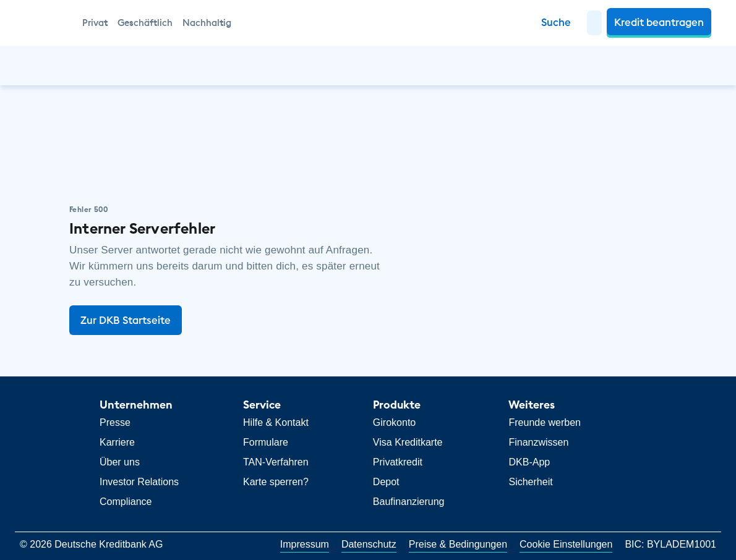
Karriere (117, 442)
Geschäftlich (145, 23)
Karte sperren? (276, 482)
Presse (115, 422)
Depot (386, 482)
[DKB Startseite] (47, 23)
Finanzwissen (538, 442)
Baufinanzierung (409, 502)
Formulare (266, 442)
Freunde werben (545, 422)
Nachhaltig (207, 23)
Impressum (305, 544)
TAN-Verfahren (276, 462)
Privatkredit (398, 462)
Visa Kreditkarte (408, 442)
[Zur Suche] (556, 23)
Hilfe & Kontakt (276, 422)
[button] (594, 23)
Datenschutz (369, 544)
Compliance (126, 502)
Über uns (120, 462)
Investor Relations (139, 482)
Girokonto (394, 422)
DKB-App (529, 462)
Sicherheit (530, 482)
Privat (95, 23)
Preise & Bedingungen (458, 544)
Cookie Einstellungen (566, 544)
